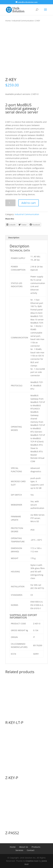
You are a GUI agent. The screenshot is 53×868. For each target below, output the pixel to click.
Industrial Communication (23, 21)
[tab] (26, 238)
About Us (24, 847)
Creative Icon (32, 861)
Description (14, 238)
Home (8, 21)
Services (19, 850)
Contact (31, 850)
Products (36, 847)
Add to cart (29, 203)
